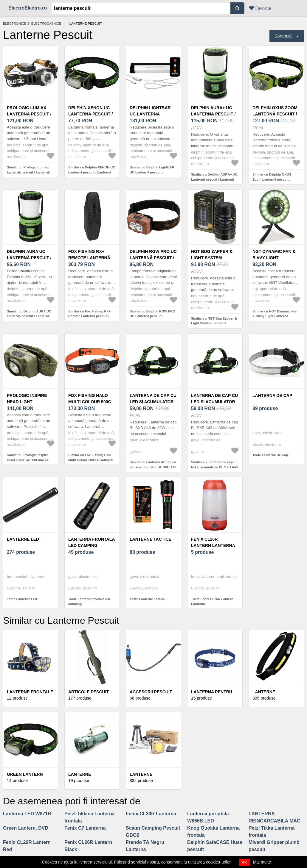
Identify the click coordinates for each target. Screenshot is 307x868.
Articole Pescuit (89, 692)
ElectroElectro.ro (28, 8)
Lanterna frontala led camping (92, 542)
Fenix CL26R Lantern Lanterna (213, 542)
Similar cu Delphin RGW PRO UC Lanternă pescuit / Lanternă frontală (152, 316)
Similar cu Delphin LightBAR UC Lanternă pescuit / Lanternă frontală (152, 172)
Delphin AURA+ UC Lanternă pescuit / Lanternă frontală (214, 114)
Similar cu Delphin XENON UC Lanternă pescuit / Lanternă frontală (92, 172)
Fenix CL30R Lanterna (151, 814)
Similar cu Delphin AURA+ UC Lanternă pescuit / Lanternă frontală (214, 179)
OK (245, 862)
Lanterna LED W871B (27, 814)
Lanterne (141, 774)
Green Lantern (25, 774)
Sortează (283, 36)
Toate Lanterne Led (22, 599)
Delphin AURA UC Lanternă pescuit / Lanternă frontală (30, 258)
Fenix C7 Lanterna (85, 828)
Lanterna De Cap (272, 395)
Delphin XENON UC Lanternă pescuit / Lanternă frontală (92, 114)
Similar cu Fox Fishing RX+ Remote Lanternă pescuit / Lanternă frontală (89, 316)
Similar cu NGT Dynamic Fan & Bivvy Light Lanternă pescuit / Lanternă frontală (275, 316)
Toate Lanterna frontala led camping (89, 602)
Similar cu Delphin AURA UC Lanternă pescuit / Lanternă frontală (29, 316)
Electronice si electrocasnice (32, 24)
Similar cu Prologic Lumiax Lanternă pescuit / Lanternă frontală (28, 172)
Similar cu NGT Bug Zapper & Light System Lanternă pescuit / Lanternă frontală (214, 323)
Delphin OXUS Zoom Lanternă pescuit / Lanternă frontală (276, 114)
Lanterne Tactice (151, 539)
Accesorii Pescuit (151, 692)
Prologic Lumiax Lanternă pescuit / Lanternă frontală (30, 114)
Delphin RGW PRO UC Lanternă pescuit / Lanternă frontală (153, 258)
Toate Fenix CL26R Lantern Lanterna (212, 602)
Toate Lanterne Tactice (147, 599)
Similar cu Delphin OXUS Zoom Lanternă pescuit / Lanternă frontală (272, 179)
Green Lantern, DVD (26, 828)
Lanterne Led (23, 539)
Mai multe (262, 862)
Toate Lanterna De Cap (270, 455)
